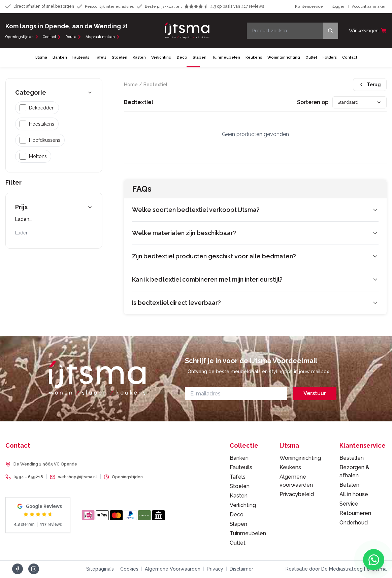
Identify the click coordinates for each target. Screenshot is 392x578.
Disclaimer (241, 570)
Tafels (101, 58)
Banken (60, 58)
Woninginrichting (284, 58)
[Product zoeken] (292, 31)
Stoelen (120, 58)
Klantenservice (309, 7)
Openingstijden (22, 38)
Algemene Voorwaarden (173, 570)
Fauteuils (81, 58)
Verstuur (315, 394)
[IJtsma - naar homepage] (187, 31)
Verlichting (161, 58)
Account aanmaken (369, 7)
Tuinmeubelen (226, 58)
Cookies (129, 570)
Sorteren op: (307, 103)
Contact (52, 38)
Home (131, 85)
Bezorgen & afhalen (354, 472)
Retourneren (355, 514)
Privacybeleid (297, 495)
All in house (354, 495)
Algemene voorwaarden (296, 482)
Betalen (349, 486)
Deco (182, 58)
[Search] (331, 31)
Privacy (215, 570)
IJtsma (41, 58)
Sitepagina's (100, 570)
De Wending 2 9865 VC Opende (45, 465)
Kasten (139, 58)
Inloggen (337, 7)
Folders (330, 58)
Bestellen (352, 459)
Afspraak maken (103, 38)
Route (73, 38)
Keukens (254, 58)
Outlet (311, 58)
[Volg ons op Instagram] (34, 570)
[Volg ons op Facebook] (18, 570)
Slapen (200, 58)
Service (349, 505)
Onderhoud (354, 524)
